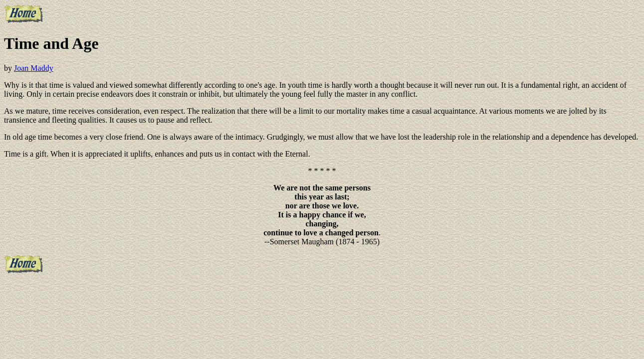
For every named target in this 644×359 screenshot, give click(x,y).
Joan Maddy (34, 68)
